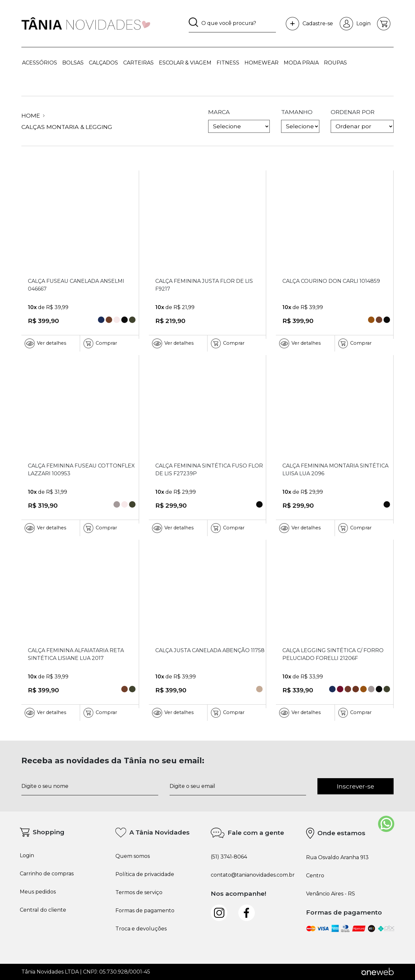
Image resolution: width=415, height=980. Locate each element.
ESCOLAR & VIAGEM (185, 63)
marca (239, 121)
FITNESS (228, 63)
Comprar (100, 343)
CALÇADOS (103, 63)
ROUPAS (335, 63)
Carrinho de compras (47, 874)
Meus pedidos (38, 892)
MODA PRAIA (301, 63)
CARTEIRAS (138, 63)
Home (33, 116)
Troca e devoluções (141, 929)
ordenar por (362, 121)
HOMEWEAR (261, 63)
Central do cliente (43, 910)
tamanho (300, 121)
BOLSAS (73, 63)
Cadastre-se (309, 24)
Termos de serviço (139, 893)
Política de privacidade (145, 874)
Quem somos (133, 856)
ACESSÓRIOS (40, 63)
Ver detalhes (45, 343)
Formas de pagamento (145, 911)
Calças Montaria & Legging (67, 127)
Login (355, 24)
